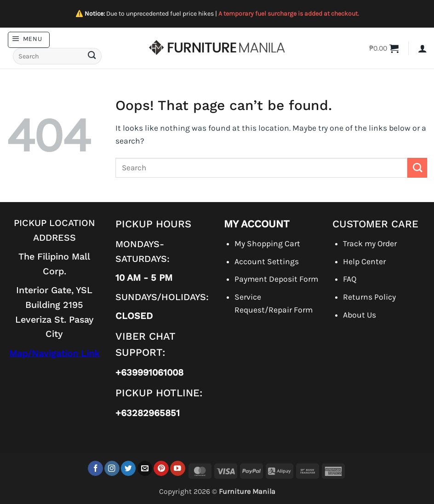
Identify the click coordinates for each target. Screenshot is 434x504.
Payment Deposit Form (276, 279)
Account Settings (267, 261)
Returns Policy (369, 297)
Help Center (364, 261)
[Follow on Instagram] (112, 468)
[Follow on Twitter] (128, 468)
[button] (29, 40)
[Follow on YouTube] (178, 468)
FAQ (350, 279)
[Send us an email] (145, 468)
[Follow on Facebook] (95, 468)
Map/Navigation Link (54, 353)
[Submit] (91, 56)
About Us (360, 315)
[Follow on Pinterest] (161, 468)
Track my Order (370, 243)
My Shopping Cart (267, 243)
